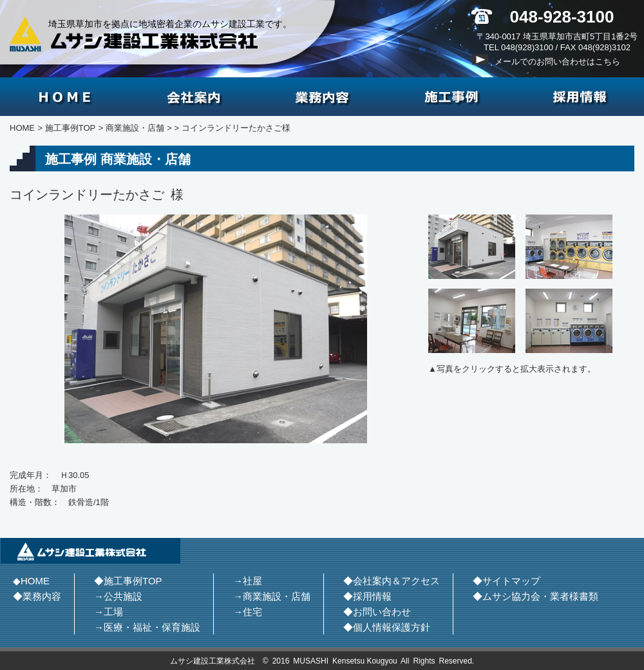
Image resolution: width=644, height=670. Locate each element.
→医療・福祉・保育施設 (147, 627)
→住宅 (248, 612)
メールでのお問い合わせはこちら (557, 62)
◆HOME (31, 581)
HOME (64, 97)
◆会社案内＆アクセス (392, 581)
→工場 (109, 612)
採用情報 (580, 97)
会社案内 (193, 97)
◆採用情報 (367, 596)
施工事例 (451, 97)
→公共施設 (118, 596)
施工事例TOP (71, 128)
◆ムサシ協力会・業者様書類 (535, 596)
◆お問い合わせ (377, 612)
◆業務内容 (37, 596)
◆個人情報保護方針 (387, 627)
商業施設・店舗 (135, 128)
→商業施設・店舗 (272, 596)
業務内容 (322, 97)
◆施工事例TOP (128, 581)
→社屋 (248, 581)
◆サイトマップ (507, 581)
